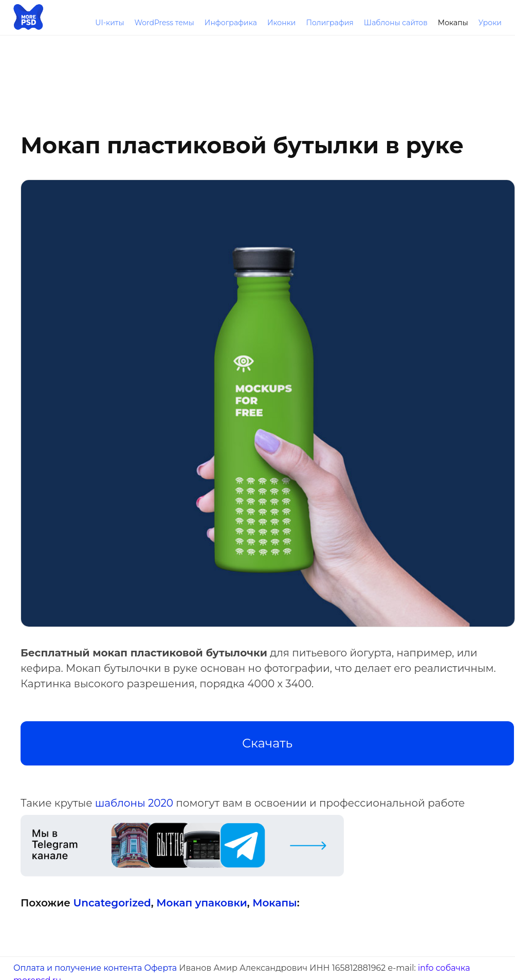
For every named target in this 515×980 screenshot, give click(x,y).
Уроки (490, 23)
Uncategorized (112, 903)
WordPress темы (164, 23)
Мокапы (453, 23)
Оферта (160, 968)
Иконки (282, 23)
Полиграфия (329, 23)
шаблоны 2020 (134, 803)
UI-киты (109, 23)
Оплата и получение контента (78, 968)
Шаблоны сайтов (396, 23)
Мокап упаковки (202, 903)
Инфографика (231, 23)
